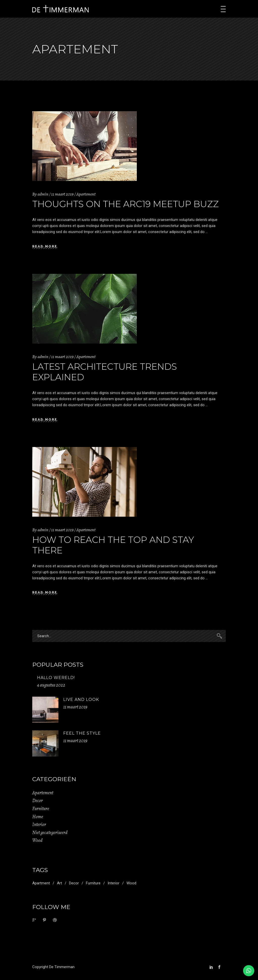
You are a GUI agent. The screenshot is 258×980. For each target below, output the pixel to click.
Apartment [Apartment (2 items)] (41, 883)
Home (38, 817)
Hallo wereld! (56, 678)
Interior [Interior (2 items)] (114, 883)
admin (43, 194)
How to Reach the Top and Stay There (113, 545)
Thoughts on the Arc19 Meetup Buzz (125, 204)
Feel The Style (82, 733)
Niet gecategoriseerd (50, 833)
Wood (37, 840)
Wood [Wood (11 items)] (131, 883)
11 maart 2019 (62, 194)
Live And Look (81, 700)
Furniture (41, 809)
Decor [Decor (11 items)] (74, 883)
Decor (38, 801)
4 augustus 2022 (51, 685)
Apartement (86, 194)
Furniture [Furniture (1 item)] (93, 883)
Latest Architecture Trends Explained (105, 372)
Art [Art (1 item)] (59, 883)
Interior (39, 824)
